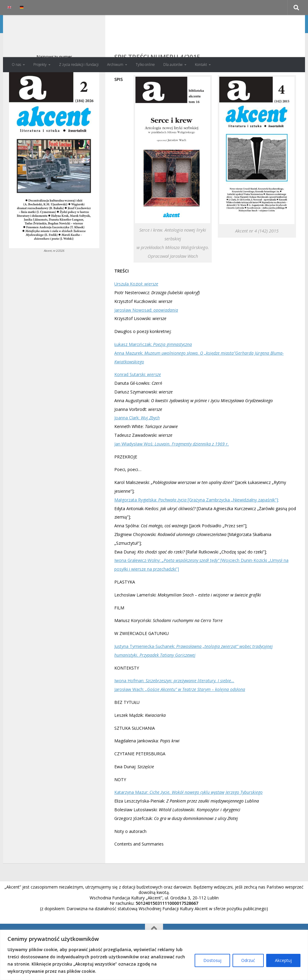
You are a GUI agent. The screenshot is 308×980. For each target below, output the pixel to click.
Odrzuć (248, 960)
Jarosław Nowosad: (146, 334)
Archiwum (115, 65)
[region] (154, 955)
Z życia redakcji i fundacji (79, 65)
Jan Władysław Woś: (172, 468)
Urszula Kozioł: (136, 308)
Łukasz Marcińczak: (153, 368)
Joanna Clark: (137, 442)
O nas (16, 65)
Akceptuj (283, 960)
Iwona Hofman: (174, 705)
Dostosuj (212, 960)
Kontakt (201, 65)
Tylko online (145, 65)
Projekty (40, 65)
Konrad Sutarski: (138, 398)
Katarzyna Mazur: (188, 816)
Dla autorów (173, 65)
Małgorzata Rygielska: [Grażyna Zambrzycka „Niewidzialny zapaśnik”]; (197, 524)
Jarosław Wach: (180, 713)
